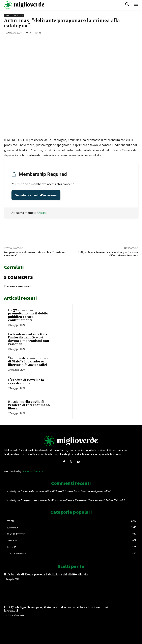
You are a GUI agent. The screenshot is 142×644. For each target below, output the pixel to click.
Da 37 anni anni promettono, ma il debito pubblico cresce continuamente (28, 315)
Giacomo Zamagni (33, 471)
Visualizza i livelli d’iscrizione (36, 195)
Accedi (43, 213)
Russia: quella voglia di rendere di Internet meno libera (29, 405)
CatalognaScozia (14, 15)
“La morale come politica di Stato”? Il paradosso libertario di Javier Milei (28, 362)
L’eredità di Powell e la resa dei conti (26, 382)
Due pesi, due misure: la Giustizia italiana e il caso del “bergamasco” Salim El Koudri (72, 500)
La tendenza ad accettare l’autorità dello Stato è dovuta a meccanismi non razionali (29, 339)
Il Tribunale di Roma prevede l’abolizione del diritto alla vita (46, 575)
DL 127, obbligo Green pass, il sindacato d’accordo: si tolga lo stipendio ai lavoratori (56, 609)
